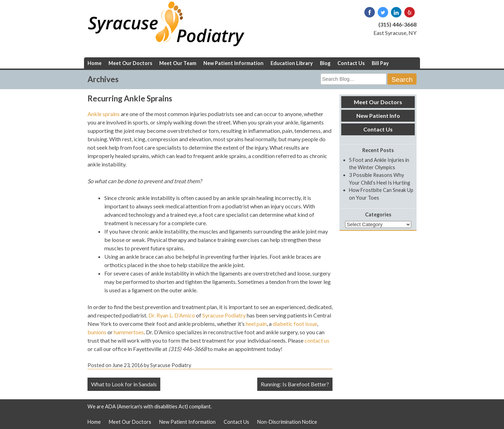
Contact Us (351, 63)
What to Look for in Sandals (124, 384)
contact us (317, 340)
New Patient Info (378, 116)
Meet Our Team (178, 63)
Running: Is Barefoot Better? (295, 384)
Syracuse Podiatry (224, 315)
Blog (325, 63)
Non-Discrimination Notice (287, 422)
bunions (97, 332)
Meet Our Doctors (130, 63)
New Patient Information (233, 63)
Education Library (292, 63)
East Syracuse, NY (395, 33)
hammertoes (129, 332)
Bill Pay (380, 63)
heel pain (256, 324)
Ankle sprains (104, 114)
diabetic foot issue (295, 324)
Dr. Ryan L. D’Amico (172, 315)
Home (94, 63)
